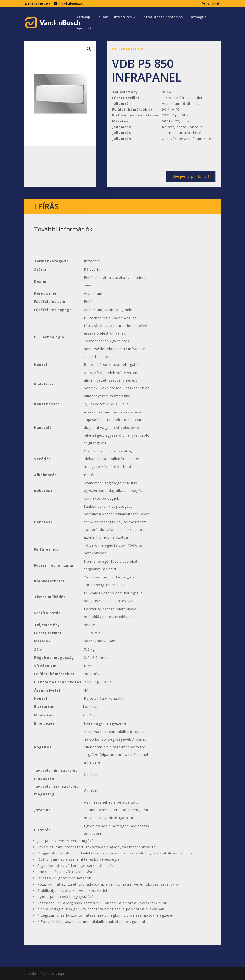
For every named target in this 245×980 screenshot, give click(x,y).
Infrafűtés (123, 17)
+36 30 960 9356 (39, 4)
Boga (60, 974)
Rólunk (102, 17)
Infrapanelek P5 (129, 49)
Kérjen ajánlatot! (191, 176)
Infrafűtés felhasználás (163, 17)
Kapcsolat (83, 28)
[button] (89, 49)
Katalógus (197, 17)
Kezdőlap (82, 17)
